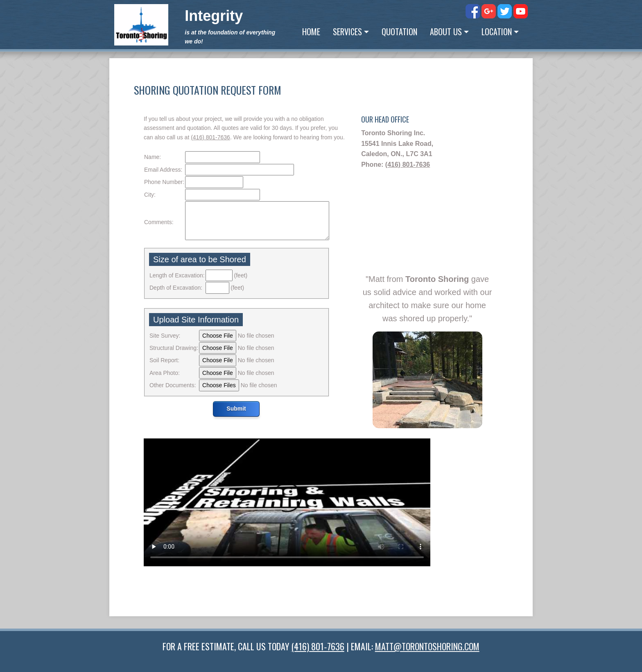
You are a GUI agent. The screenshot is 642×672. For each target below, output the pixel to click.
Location (497, 32)
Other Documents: (173, 385)
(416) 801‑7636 (210, 137)
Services (347, 32)
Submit (236, 409)
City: (150, 195)
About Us (446, 32)
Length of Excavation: (177, 275)
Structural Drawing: (174, 348)
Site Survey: (165, 336)
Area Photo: (165, 373)
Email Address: (163, 170)
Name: (153, 157)
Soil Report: (164, 360)
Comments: (159, 222)
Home (311, 32)
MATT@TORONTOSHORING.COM (427, 646)
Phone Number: (164, 182)
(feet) (241, 275)
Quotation (399, 32)
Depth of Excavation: (176, 288)
